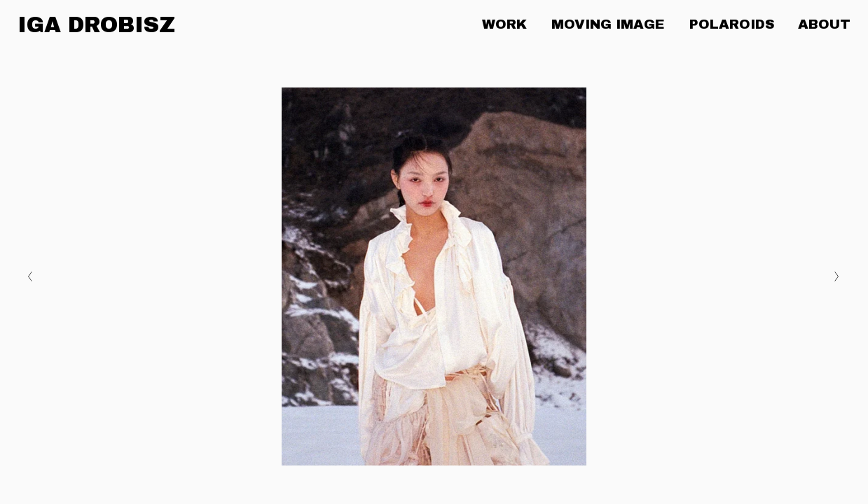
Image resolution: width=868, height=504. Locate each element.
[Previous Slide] (30, 276)
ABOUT (824, 24)
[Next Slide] (838, 276)
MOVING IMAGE (608, 24)
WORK (504, 24)
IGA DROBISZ (96, 25)
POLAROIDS (732, 24)
